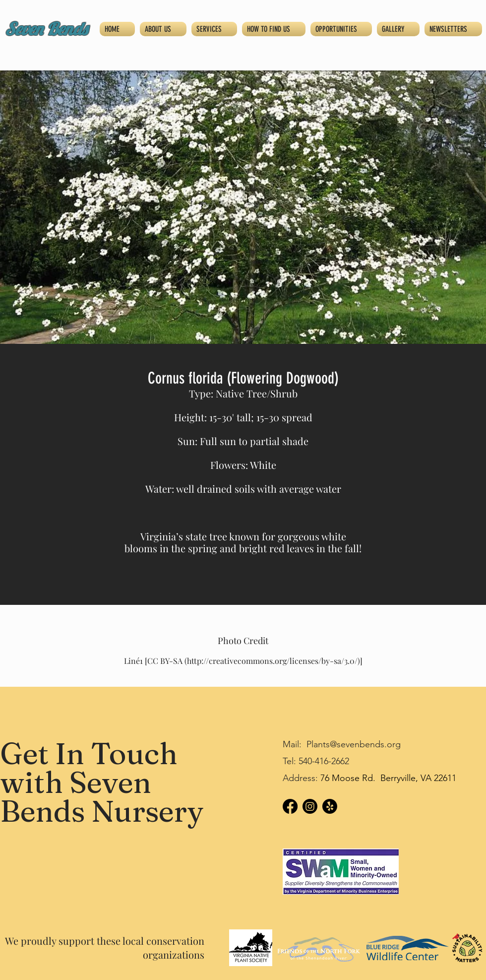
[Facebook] (290, 806)
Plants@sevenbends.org (354, 744)
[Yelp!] (330, 806)
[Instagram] (310, 806)
